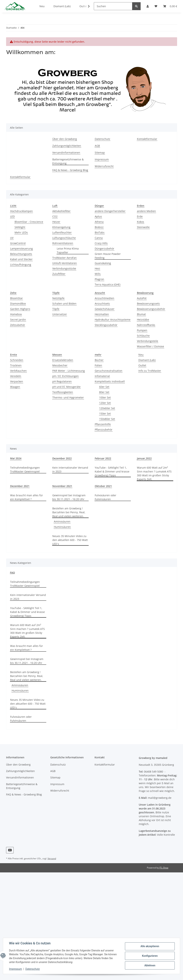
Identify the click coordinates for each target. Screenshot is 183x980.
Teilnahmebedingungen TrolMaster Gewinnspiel (25, 470)
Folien (98, 365)
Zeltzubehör (18, 325)
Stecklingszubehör (106, 325)
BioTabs (100, 232)
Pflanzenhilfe (103, 424)
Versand (52, 858)
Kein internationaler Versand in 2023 (70, 470)
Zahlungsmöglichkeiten (67, 146)
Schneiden (17, 360)
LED (12, 216)
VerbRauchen (18, 371)
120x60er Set (107, 408)
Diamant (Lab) (147, 360)
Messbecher (60, 365)
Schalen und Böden (64, 304)
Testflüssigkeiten (63, 392)
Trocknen (16, 365)
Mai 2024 (16, 458)
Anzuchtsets (102, 304)
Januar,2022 (144, 458)
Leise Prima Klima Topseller (68, 250)
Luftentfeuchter (62, 232)
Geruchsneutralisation (109, 371)
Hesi (97, 268)
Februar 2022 (103, 458)
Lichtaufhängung (21, 265)
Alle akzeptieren (150, 946)
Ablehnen (150, 965)
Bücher (99, 360)
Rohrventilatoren (63, 243)
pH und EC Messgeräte (66, 387)
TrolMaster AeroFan (65, 258)
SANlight (20, 227)
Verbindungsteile (148, 341)
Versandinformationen (66, 153)
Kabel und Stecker (21, 259)
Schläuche (143, 336)
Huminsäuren (62, 527)
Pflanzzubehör (104, 430)
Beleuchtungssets (21, 254)
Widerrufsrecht (104, 166)
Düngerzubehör (104, 249)
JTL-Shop (164, 868)
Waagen (15, 387)
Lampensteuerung (21, 249)
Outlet (142, 365)
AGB (97, 146)
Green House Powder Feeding (108, 256)
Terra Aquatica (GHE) (108, 284)
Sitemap (100, 153)
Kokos (141, 222)
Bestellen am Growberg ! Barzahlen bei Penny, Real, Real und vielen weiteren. (69, 512)
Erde (140, 216)
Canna (99, 238)
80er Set (104, 392)
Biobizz (99, 227)
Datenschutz (102, 139)
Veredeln (16, 376)
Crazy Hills (101, 243)
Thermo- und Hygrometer (68, 397)
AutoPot (142, 298)
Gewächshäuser (105, 309)
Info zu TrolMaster (150, 371)
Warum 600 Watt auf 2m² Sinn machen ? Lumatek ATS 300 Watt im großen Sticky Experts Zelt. (154, 473)
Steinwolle (143, 227)
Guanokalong (103, 263)
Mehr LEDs (21, 232)
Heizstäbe (143, 320)
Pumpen (142, 330)
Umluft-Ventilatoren (65, 263)
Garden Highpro (20, 309)
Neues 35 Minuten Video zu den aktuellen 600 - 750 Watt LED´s (70, 540)
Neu (141, 355)
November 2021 (62, 486)
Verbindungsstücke (64, 268)
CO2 (55, 216)
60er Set (104, 387)
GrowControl (18, 243)
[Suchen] (113, 6)
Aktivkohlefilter (61, 211)
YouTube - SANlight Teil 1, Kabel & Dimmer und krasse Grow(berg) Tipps (112, 471)
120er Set (105, 403)
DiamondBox (18, 304)
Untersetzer (60, 314)
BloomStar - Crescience (29, 222)
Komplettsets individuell (110, 381)
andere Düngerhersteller (110, 211)
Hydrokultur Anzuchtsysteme (113, 320)
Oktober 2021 (103, 486)
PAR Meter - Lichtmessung (69, 371)
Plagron (99, 279)
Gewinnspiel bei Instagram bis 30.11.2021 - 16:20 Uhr (69, 497)
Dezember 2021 (20, 486)
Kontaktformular (147, 139)
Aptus (98, 216)
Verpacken (17, 381)
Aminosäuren (62, 521)
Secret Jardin (18, 320)
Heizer (56, 222)
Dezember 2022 (62, 458)
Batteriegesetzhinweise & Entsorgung (68, 161)
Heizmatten (102, 314)
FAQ (12, 573)
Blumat (141, 314)
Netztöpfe (58, 298)
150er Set (105, 414)
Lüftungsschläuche (64, 238)
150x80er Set (107, 419)
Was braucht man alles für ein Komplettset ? (27, 497)
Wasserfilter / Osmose (150, 346)
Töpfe (56, 309)
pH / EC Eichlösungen (66, 376)
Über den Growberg (65, 139)
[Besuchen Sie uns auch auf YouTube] (10, 850)
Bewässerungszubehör (151, 309)
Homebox (16, 314)
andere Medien (146, 211)
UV (12, 238)
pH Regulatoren (62, 381)
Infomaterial (102, 376)
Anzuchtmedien (104, 298)
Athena (99, 222)
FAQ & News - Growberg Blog (70, 170)
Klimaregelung (61, 227)
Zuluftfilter (59, 274)
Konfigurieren (150, 956)
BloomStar (16, 298)
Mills (98, 274)
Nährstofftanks (146, 325)
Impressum (102, 159)
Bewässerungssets (148, 304)
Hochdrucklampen (21, 211)
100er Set (105, 397)
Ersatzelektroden (63, 360)
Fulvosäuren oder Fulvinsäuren (106, 497)
